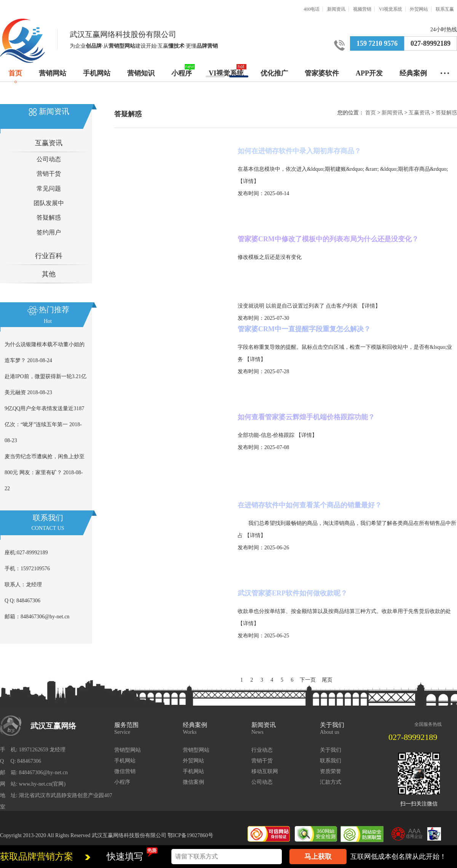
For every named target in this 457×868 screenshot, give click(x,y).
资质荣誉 (331, 771)
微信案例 (193, 782)
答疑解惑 (49, 217)
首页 (15, 73)
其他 (49, 274)
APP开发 (369, 73)
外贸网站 (419, 9)
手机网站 (97, 73)
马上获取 (318, 857)
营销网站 (53, 73)
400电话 (312, 9)
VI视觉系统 (391, 9)
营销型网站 (128, 750)
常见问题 (49, 189)
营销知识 (141, 73)
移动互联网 (265, 771)
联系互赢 (445, 9)
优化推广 (274, 73)
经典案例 (413, 73)
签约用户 (49, 232)
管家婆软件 (322, 73)
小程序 (182, 73)
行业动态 (262, 750)
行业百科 (49, 256)
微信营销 (125, 771)
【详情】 (248, 181)
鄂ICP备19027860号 (190, 835)
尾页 (327, 680)
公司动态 (49, 159)
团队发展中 (49, 203)
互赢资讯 (49, 143)
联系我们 (331, 761)
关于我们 (331, 750)
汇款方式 (331, 782)
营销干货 (49, 174)
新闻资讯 (336, 9)
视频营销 (362, 9)
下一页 (308, 680)
